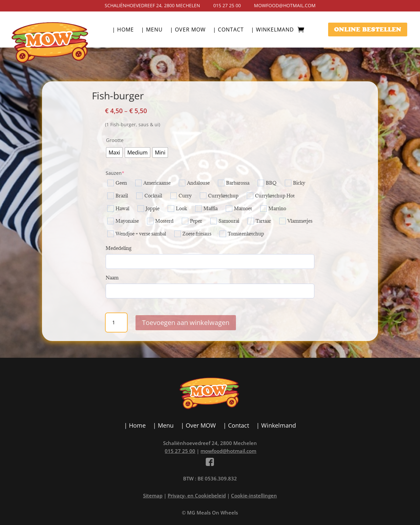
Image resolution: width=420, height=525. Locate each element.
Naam (112, 278)
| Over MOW (188, 30)
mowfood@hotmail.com (285, 5)
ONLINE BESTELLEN (368, 30)
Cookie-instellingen (254, 495)
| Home (123, 30)
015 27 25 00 (227, 5)
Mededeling (118, 248)
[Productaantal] (116, 323)
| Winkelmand (273, 30)
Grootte (115, 140)
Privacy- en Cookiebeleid (197, 495)
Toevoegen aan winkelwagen (186, 323)
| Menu (152, 30)
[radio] (114, 152)
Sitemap (153, 495)
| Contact (228, 30)
